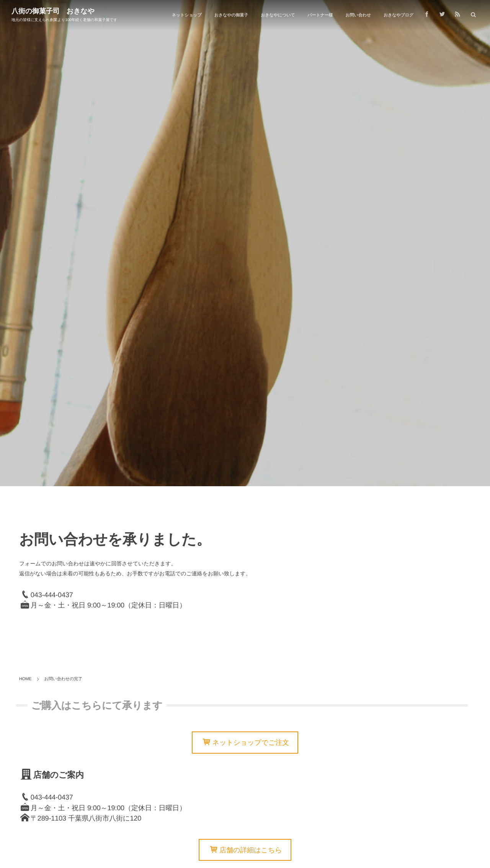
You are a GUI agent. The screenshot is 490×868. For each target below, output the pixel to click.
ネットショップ (187, 15)
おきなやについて (278, 15)
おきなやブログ (399, 15)
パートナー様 (320, 15)
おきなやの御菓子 (231, 15)
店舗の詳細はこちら (251, 850)
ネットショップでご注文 (251, 743)
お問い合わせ (358, 15)
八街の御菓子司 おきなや (53, 11)
